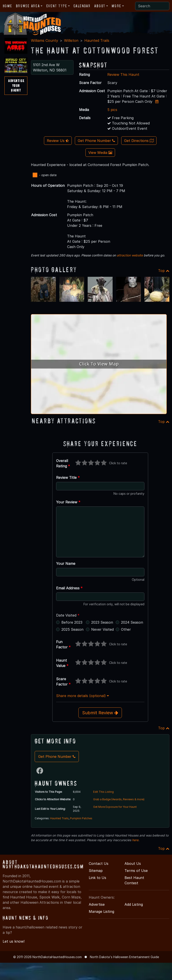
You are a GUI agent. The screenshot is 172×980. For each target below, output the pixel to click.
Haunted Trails (97, 40)
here (135, 840)
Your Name (66, 564)
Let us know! (14, 941)
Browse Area (28, 6)
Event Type (57, 6)
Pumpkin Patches (81, 818)
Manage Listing (101, 911)
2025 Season (72, 629)
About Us (133, 863)
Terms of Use (136, 871)
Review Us (58, 141)
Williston (71, 40)
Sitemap (96, 871)
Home (7, 6)
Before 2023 (72, 622)
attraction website (130, 255)
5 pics (112, 110)
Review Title (68, 478)
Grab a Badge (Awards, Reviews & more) (119, 799)
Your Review (68, 502)
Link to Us (97, 878)
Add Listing (134, 904)
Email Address (69, 588)
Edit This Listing (103, 792)
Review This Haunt (123, 75)
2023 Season (102, 622)
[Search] (152, 6)
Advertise (97, 904)
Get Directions (139, 141)
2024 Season (132, 622)
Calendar (82, 6)
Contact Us (99, 863)
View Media (100, 153)
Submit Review (100, 713)
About (100, 6)
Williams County (44, 40)
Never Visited (102, 629)
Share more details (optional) (82, 696)
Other (126, 629)
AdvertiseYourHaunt (16, 85)
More (116, 6)
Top (164, 271)
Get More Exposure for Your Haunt (115, 807)
